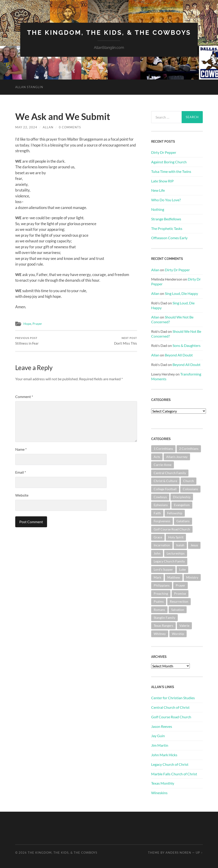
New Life (158, 190)
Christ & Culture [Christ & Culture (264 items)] (165, 481)
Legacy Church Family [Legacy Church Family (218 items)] (169, 561)
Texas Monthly (163, 783)
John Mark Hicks (164, 755)
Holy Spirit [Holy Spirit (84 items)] (176, 537)
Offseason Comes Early (169, 238)
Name (21, 449)
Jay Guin (158, 736)
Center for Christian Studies (173, 698)
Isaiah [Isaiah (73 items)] (180, 545)
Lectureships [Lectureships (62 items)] (176, 553)
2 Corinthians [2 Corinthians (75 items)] (189, 449)
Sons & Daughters (187, 345)
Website (22, 495)
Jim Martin (160, 745)
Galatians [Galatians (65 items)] (183, 521)
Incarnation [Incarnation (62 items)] (162, 545)
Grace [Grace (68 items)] (158, 537)
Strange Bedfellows (166, 219)
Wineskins (159, 793)
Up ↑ (199, 853)
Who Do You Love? (166, 200)
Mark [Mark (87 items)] (157, 577)
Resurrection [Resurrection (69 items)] (179, 601)
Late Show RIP (162, 181)
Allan (48, 127)
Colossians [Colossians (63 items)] (190, 489)
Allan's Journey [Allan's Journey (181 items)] (177, 457)
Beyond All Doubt (179, 355)
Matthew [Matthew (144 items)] (174, 577)
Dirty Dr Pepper (164, 152)
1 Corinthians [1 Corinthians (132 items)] (163, 449)
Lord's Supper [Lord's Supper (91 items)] (163, 569)
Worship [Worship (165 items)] (178, 634)
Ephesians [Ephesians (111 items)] (161, 505)
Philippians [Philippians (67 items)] (162, 585)
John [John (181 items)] (157, 553)
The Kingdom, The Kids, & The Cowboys (109, 33)
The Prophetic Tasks (167, 228)
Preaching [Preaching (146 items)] (161, 593)
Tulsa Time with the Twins (171, 171)
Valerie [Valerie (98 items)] (184, 626)
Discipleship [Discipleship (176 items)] (182, 497)
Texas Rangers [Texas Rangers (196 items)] (163, 626)
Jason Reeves (162, 726)
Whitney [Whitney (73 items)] (160, 634)
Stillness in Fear (27, 341)
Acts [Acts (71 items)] (157, 457)
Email (21, 472)
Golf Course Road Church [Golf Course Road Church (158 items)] (172, 529)
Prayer (37, 324)
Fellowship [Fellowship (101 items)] (175, 513)
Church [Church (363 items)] (189, 481)
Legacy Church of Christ (170, 764)
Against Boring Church (169, 162)
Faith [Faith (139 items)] (157, 513)
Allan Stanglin (29, 87)
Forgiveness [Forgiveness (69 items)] (162, 521)
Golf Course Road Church (171, 717)
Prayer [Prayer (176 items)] (180, 585)
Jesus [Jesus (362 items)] (194, 545)
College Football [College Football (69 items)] (165, 489)
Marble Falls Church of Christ (174, 774)
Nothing (158, 209)
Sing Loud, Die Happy (181, 293)
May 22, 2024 (26, 127)
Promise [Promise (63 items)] (180, 593)
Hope (27, 324)
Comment (24, 397)
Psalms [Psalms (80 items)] (159, 601)
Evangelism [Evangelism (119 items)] (182, 505)
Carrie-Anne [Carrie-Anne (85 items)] (163, 465)
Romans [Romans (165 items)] (159, 610)
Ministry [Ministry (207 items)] (192, 577)
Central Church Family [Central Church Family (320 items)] (170, 473)
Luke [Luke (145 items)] (182, 569)
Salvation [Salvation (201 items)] (178, 610)
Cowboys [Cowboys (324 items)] (160, 497)
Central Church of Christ (170, 707)
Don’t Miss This (126, 341)
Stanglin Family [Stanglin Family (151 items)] (164, 618)
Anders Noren (178, 853)
